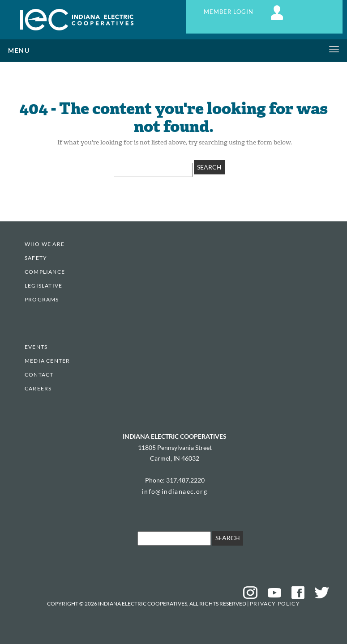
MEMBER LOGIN (245, 12)
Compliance (45, 272)
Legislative (43, 286)
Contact (39, 375)
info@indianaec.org (175, 491)
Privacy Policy (275, 604)
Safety (36, 258)
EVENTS (36, 347)
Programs (42, 299)
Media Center (47, 361)
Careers (38, 388)
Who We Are (45, 244)
